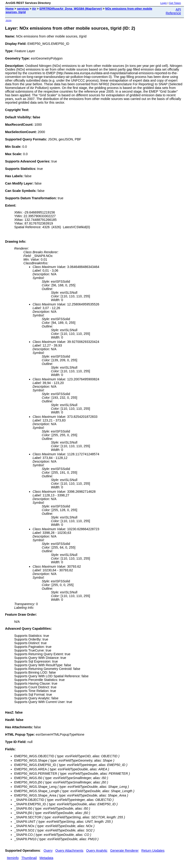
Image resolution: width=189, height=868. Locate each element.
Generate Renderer (124, 851)
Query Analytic (97, 851)
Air (34, 9)
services (23, 9)
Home (10, 9)
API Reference (173, 11)
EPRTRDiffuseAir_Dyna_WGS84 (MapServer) (71, 9)
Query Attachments (69, 851)
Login (164, 3)
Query (48, 851)
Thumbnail (29, 858)
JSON (8, 20)
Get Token (175, 3)
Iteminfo (13, 858)
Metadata (46, 858)
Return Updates (153, 851)
